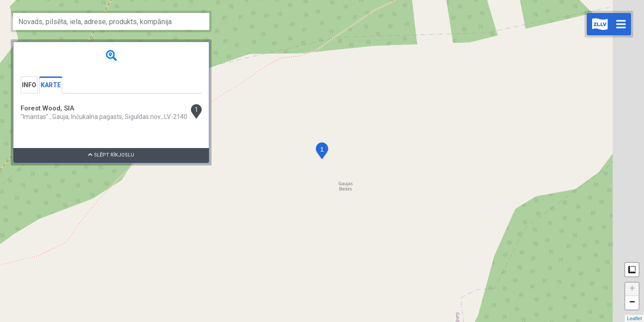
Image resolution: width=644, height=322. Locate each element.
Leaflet (634, 318)
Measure (632, 270)
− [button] (632, 303)
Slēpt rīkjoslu (111, 155)
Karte (51, 85)
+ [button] (632, 289)
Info (29, 85)
